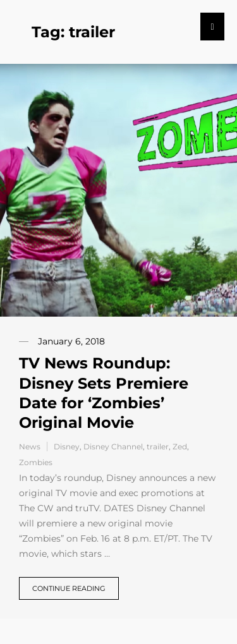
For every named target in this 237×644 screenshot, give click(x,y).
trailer (158, 447)
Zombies (36, 462)
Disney (67, 447)
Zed (180, 447)
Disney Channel (113, 447)
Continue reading (69, 588)
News (30, 447)
